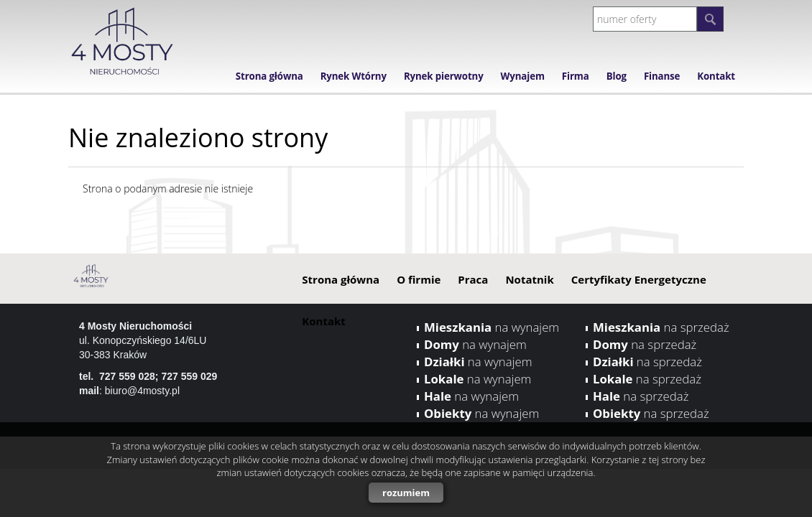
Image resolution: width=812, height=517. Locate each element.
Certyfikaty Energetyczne (639, 279)
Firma (576, 76)
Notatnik (529, 279)
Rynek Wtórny (354, 76)
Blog (617, 76)
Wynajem (523, 76)
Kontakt (716, 76)
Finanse (662, 76)
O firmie (419, 279)
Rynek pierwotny (444, 76)
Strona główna (269, 76)
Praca (473, 279)
